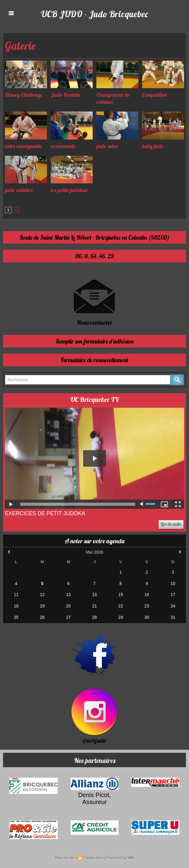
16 (147, 594)
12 (42, 594)
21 (94, 605)
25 (16, 616)
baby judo (153, 146)
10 (173, 583)
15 (121, 594)
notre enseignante (24, 146)
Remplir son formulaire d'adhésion (94, 342)
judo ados (107, 146)
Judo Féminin (66, 95)
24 (173, 605)
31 (173, 616)
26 (42, 616)
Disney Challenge (24, 95)
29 (121, 616)
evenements (64, 146)
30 (147, 616)
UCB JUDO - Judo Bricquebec (95, 14)
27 (68, 616)
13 (68, 594)
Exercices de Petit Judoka (46, 514)
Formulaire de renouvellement (94, 360)
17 (173, 594)
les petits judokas (69, 190)
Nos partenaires (95, 758)
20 (68, 605)
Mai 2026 (94, 552)
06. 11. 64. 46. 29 (94, 256)
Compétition (155, 95)
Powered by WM (120, 856)
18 (16, 605)
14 (94, 594)
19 (42, 605)
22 (121, 605)
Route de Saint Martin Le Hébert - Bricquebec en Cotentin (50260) (95, 238)
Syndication (94, 856)
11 (16, 594)
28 (94, 616)
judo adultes (19, 190)
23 (147, 605)
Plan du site (66, 856)
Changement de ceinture (114, 98)
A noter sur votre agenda (94, 541)
